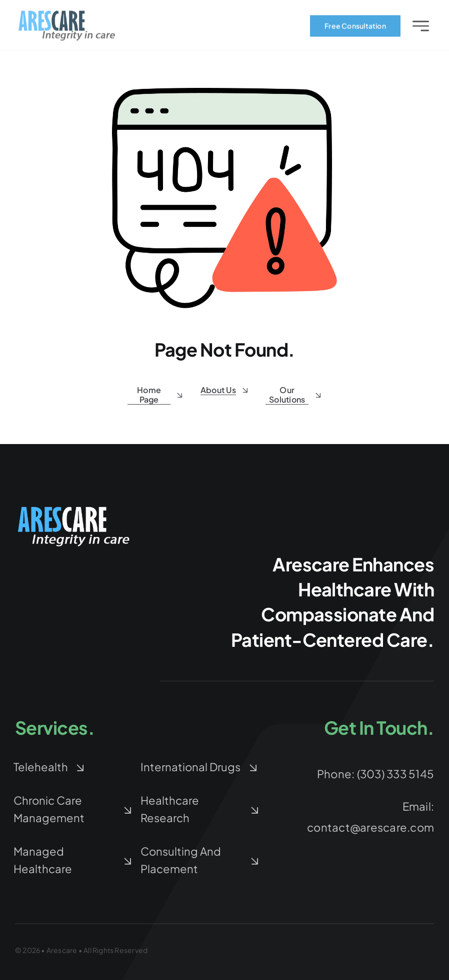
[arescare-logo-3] (67, 16)
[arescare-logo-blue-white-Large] (75, 508)
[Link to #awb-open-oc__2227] (421, 28)
